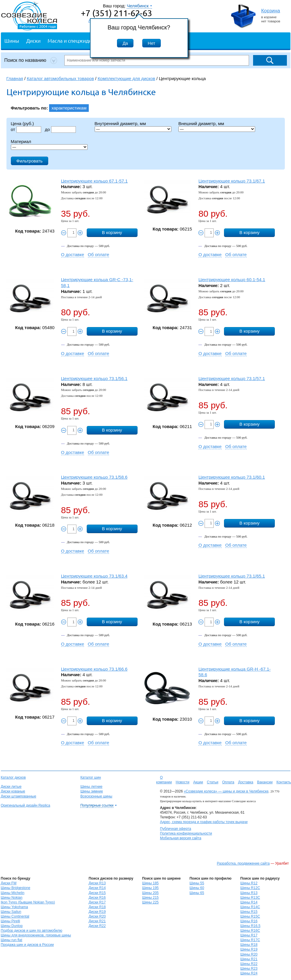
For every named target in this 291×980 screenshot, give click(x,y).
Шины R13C (250, 898)
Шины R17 (249, 935)
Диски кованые (13, 791)
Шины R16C (250, 931)
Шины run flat (12, 940)
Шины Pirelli (11, 921)
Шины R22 (249, 964)
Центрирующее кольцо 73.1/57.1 (232, 378)
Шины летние (91, 787)
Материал (21, 141)
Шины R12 (249, 883)
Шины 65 (197, 893)
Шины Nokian (12, 898)
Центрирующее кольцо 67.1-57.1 (95, 181)
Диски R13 (97, 883)
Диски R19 (97, 912)
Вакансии (265, 782)
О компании (164, 780)
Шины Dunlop (12, 926)
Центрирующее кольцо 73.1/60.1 (232, 477)
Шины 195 (150, 888)
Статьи (213, 782)
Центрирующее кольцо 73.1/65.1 (232, 576)
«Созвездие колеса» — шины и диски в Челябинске (226, 791)
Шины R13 (249, 893)
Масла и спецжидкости (75, 40)
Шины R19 (249, 949)
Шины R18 (249, 945)
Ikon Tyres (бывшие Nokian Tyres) (28, 902)
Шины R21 (249, 959)
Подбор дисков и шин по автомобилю (32, 931)
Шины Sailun (11, 912)
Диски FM (9, 883)
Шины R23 (249, 969)
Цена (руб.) (22, 123)
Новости (183, 782)
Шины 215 (150, 898)
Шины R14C (250, 907)
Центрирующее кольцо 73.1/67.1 (232, 181)
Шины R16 (249, 921)
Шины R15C (250, 916)
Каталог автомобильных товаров (60, 78)
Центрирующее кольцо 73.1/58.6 (94, 477)
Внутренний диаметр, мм (120, 123)
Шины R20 (249, 954)
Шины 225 (150, 902)
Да (125, 43)
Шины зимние (92, 791)
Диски (33, 40)
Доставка (246, 782)
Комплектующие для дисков (126, 78)
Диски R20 (97, 916)
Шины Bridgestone (16, 888)
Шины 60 (197, 888)
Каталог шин (91, 777)
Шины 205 (150, 893)
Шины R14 (249, 902)
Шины (12, 40)
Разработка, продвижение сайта (243, 863)
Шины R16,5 (250, 926)
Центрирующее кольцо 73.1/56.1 (94, 378)
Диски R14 (97, 888)
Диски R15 (97, 893)
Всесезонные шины (96, 796)
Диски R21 (97, 921)
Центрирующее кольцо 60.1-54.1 (232, 280)
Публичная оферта (175, 829)
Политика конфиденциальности (186, 833)
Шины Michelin (13, 893)
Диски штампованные (19, 796)
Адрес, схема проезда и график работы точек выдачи (204, 822)
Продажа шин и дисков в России (27, 945)
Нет (152, 43)
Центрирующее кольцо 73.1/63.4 (94, 576)
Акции (198, 782)
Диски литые (11, 787)
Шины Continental (15, 916)
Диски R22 (97, 926)
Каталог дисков (13, 777)
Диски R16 (97, 898)
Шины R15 (249, 912)
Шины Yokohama (15, 907)
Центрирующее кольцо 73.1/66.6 (94, 669)
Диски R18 (97, 907)
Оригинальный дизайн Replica (26, 805)
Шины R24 (249, 973)
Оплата (228, 782)
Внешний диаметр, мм (201, 123)
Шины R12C (250, 888)
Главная (15, 78)
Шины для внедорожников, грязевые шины (36, 935)
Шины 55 (197, 883)
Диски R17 (97, 902)
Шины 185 (150, 883)
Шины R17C (250, 940)
